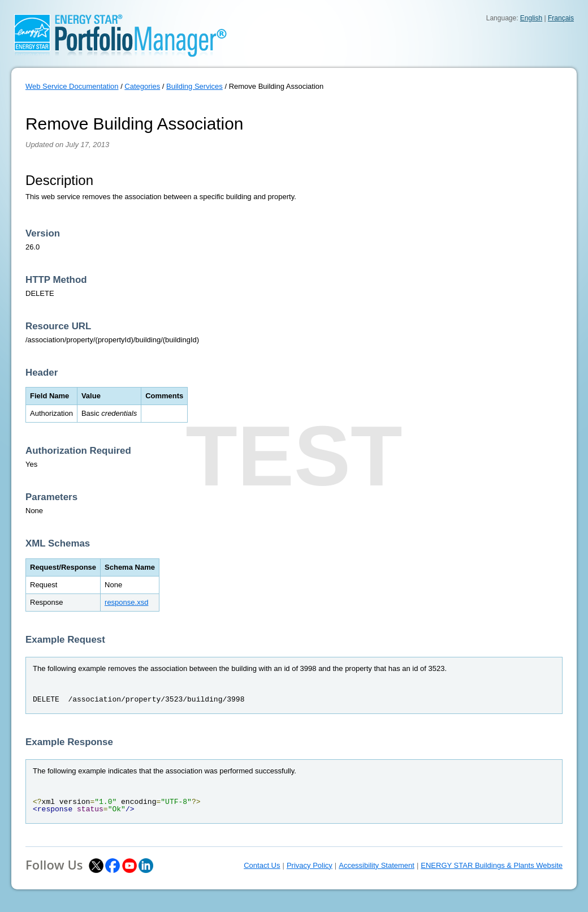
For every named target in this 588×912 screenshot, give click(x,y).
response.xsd (126, 602)
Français (561, 18)
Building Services (194, 86)
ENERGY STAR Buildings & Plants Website (492, 865)
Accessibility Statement (377, 865)
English (531, 18)
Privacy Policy (310, 865)
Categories (142, 86)
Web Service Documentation (72, 86)
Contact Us (262, 865)
